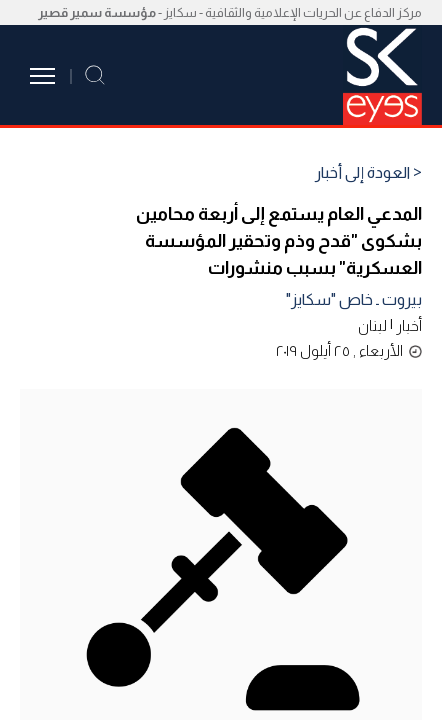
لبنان (372, 325)
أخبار (409, 325)
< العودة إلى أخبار (368, 173)
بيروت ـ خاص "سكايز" (354, 299)
